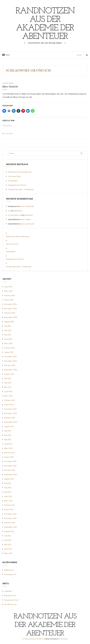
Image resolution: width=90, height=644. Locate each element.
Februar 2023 (9, 453)
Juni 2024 (8, 383)
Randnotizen (8, 83)
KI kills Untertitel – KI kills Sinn (21, 189)
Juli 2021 (8, 536)
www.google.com (15, 215)
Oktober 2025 (10, 313)
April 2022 (8, 496)
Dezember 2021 (10, 514)
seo (9, 211)
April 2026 (8, 287)
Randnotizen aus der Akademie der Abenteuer (45, 24)
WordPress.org (10, 604)
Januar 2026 (9, 300)
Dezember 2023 (10, 409)
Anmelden (8, 591)
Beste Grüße (25, 219)
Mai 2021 (8, 544)
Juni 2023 (8, 435)
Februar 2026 (10, 295)
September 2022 (11, 475)
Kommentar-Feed (11, 600)
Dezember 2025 (10, 304)
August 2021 (9, 531)
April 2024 (8, 392)
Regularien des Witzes (17, 185)
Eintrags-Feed (10, 595)
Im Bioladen (13, 181)
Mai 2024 (8, 387)
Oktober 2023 (10, 418)
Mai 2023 (8, 440)
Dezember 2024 (10, 357)
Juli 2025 (8, 326)
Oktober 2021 (10, 523)
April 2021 (8, 549)
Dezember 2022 (10, 461)
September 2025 (11, 317)
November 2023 (10, 413)
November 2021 (10, 518)
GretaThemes (63, 639)
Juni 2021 (8, 540)
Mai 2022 (8, 492)
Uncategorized (10, 574)
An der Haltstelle (27, 206)
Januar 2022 (9, 509)
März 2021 (8, 553)
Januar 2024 (9, 405)
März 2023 (8, 448)
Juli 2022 (8, 483)
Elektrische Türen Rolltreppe (20, 172)
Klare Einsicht (10, 87)
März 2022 (8, 501)
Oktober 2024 (10, 365)
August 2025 (9, 322)
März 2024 (8, 396)
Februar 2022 (9, 505)
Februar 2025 (10, 348)
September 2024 (11, 370)
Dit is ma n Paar (15, 176)
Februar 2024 (10, 400)
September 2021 (11, 527)
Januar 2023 (9, 457)
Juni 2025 (8, 330)
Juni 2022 (8, 488)
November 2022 (10, 466)
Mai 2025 (8, 335)
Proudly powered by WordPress (33, 639)
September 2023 (11, 422)
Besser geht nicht (27, 224)
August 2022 (9, 479)
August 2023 (9, 426)
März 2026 (8, 291)
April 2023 (8, 444)
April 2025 (8, 339)
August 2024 (9, 374)
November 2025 (10, 309)
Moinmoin (18, 211)
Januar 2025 (9, 352)
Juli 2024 (8, 378)
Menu (7, 55)
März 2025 (8, 343)
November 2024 (10, 361)
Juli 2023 (8, 431)
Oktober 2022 (10, 470)
